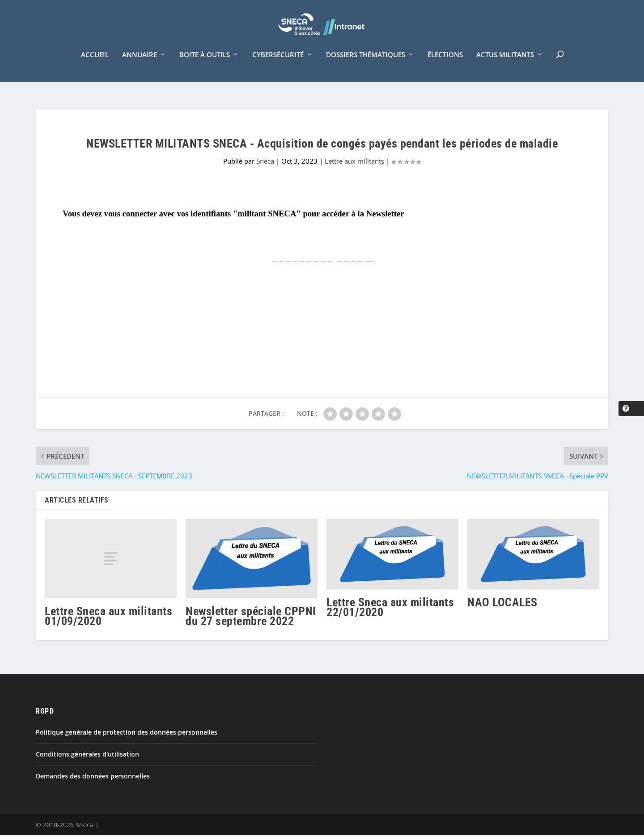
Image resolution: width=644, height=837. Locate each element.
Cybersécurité (278, 66)
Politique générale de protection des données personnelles (127, 734)
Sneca (265, 163)
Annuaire (140, 66)
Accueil (95, 66)
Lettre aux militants (354, 163)
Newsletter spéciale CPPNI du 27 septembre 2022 (251, 618)
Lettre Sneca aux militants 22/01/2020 (390, 609)
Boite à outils (205, 66)
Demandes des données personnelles (93, 778)
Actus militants (505, 66)
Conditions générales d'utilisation (87, 756)
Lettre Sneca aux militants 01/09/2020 (108, 618)
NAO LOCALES (502, 604)
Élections (445, 66)
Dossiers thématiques (366, 66)
